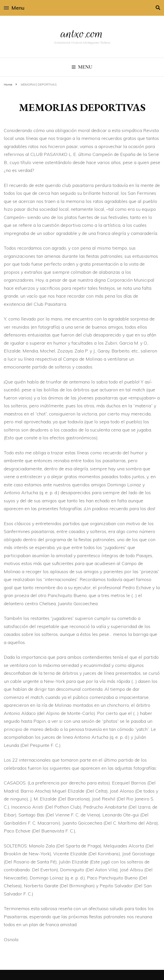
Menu (14, 8)
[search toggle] (158, 8)
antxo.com (82, 34)
